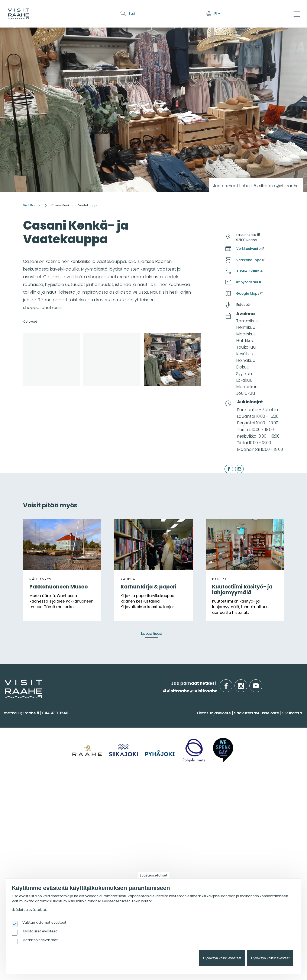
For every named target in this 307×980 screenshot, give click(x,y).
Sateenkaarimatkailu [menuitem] (27, 841)
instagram (236, 465)
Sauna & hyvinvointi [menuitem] (26, 731)
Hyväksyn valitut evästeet (270, 958)
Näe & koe (188, 14)
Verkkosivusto (250, 249)
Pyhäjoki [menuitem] (238, 739)
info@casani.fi (249, 282)
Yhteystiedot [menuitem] (19, 807)
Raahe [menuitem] (237, 748)
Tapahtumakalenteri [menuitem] (177, 799)
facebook (225, 465)
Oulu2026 (234, 14)
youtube (261, 683)
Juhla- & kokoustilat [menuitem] (101, 816)
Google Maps (250, 293)
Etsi (265, 14)
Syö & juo (169, 14)
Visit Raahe (32, 205)
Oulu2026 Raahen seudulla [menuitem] (258, 799)
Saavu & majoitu (143, 14)
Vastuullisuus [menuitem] (19, 832)
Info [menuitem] (11, 788)
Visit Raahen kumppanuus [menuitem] (33, 867)
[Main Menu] (297, 14)
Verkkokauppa (251, 260)
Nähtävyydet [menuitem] (19, 756)
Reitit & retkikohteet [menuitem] (25, 773)
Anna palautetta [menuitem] (23, 816)
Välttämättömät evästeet (44, 922)
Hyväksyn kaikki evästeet (222, 958)
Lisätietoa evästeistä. (29, 910)
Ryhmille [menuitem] (92, 788)
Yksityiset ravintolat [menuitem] (100, 799)
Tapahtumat (211, 14)
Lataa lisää (152, 633)
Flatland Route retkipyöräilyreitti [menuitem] (262, 832)
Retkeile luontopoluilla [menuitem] (253, 824)
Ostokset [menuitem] (15, 765)
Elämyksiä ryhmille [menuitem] (99, 807)
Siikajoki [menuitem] (237, 731)
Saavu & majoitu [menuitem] (102, 720)
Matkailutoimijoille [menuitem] (30, 856)
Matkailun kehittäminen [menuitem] (30, 875)
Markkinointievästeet (40, 940)
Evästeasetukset (154, 875)
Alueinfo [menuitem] (241, 720)
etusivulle (5, 683)
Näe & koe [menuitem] (19, 720)
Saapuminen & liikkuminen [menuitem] (108, 739)
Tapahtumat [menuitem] (172, 788)
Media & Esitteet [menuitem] (22, 824)
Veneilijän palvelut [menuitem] (249, 816)
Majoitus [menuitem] (89, 731)
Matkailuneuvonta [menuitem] (25, 799)
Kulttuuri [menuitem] (15, 748)
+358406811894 (249, 271)
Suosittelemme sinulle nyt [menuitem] (264, 788)
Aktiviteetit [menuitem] (16, 739)
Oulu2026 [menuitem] (93, 856)
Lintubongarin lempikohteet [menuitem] (259, 807)
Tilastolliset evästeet (40, 931)
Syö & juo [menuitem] (167, 720)
